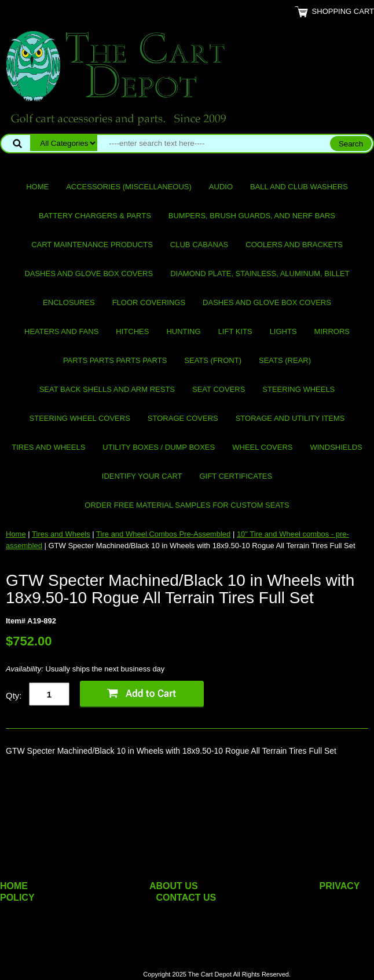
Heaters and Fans (61, 331)
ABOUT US (174, 886)
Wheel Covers (262, 447)
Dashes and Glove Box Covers (89, 274)
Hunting (183, 331)
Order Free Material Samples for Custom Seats (187, 505)
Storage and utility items (290, 418)
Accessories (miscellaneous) (129, 187)
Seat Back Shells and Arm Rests (107, 389)
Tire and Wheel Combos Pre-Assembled (163, 534)
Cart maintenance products (92, 245)
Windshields (336, 447)
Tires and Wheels (48, 447)
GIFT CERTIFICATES (236, 476)
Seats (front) (213, 360)
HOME (14, 886)
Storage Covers (183, 418)
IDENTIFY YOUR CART (142, 476)
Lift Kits (235, 331)
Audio (221, 187)
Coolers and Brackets (294, 245)
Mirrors (332, 331)
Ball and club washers (299, 187)
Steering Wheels (298, 389)
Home (37, 187)
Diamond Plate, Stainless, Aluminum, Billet (260, 274)
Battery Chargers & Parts (95, 216)
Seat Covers (219, 389)
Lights (283, 331)
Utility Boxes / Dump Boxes (159, 447)
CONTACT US (186, 898)
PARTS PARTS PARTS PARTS (115, 360)
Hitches (132, 331)
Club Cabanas (199, 245)
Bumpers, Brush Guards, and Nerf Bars (252, 216)
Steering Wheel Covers (80, 418)
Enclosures (69, 302)
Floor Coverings (149, 302)
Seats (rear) (285, 360)
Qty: (14, 695)
